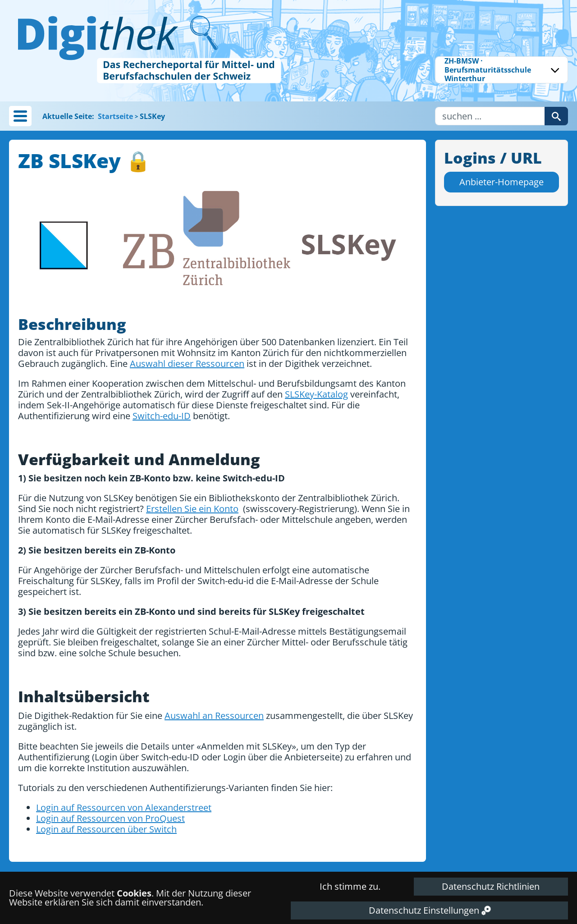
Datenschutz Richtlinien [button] (491, 886)
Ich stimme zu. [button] (350, 886)
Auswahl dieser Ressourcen (187, 364)
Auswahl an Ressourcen (214, 716)
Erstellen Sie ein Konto (192, 509)
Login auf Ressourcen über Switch (106, 829)
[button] (20, 116)
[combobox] (501, 70)
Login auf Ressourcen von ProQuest (110, 818)
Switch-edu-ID (162, 416)
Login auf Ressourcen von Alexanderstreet (124, 807)
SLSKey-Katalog (316, 394)
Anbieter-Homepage (501, 182)
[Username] (490, 116)
